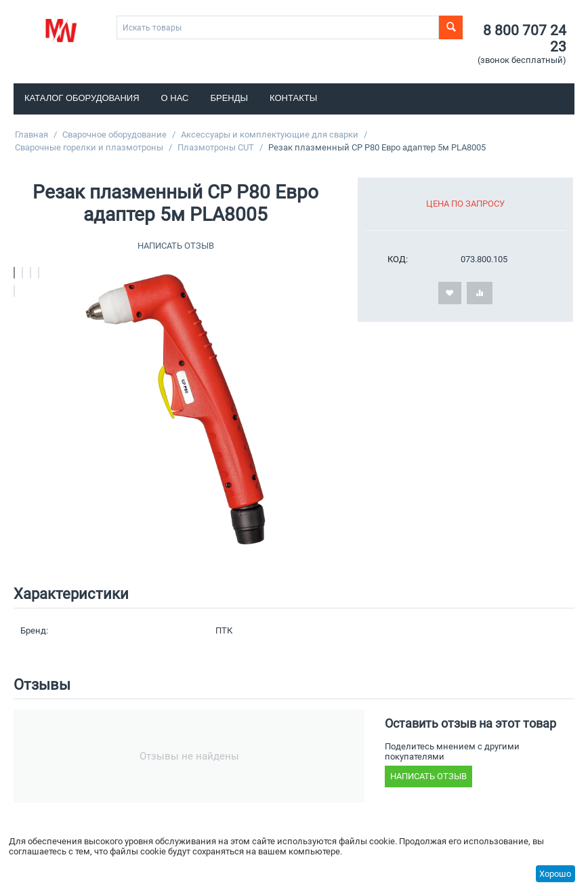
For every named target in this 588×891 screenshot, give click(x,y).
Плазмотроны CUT (216, 147)
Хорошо (555, 874)
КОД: (398, 259)
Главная (31, 134)
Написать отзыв (176, 246)
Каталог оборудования (82, 98)
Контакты (293, 98)
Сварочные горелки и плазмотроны (89, 147)
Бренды (230, 98)
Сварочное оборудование (114, 134)
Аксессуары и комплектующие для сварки (270, 134)
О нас (175, 98)
